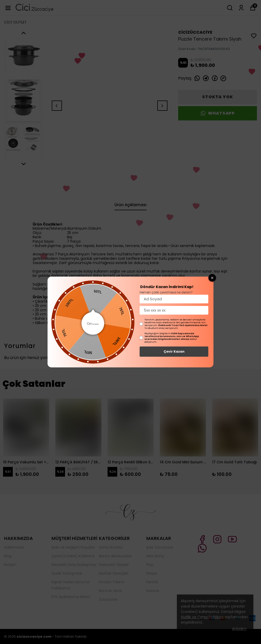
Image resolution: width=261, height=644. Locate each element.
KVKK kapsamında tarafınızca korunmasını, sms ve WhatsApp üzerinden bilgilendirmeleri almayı (172, 336)
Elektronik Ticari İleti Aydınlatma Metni (183, 325)
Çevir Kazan (174, 351)
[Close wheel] (212, 278)
